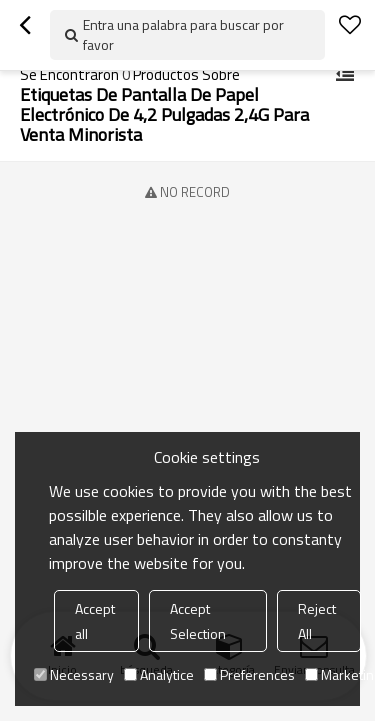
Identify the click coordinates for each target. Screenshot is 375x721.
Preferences (249, 674)
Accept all (95, 621)
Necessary (74, 674)
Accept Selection (198, 621)
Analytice (159, 674)
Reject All (317, 621)
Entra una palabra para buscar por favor (183, 34)
